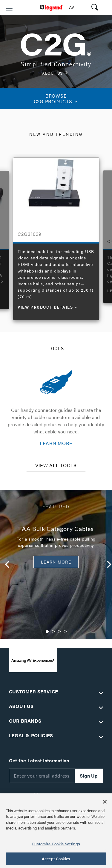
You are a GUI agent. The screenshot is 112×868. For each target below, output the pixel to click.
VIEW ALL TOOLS (56, 465)
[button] (9, 8)
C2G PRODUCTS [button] (56, 99)
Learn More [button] (56, 562)
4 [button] (65, 632)
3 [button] (59, 632)
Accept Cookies (56, 859)
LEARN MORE (56, 443)
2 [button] (53, 632)
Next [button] (105, 564)
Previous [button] (4, 564)
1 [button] (47, 632)
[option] (56, 236)
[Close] (105, 802)
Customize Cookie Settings (56, 844)
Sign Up (89, 776)
